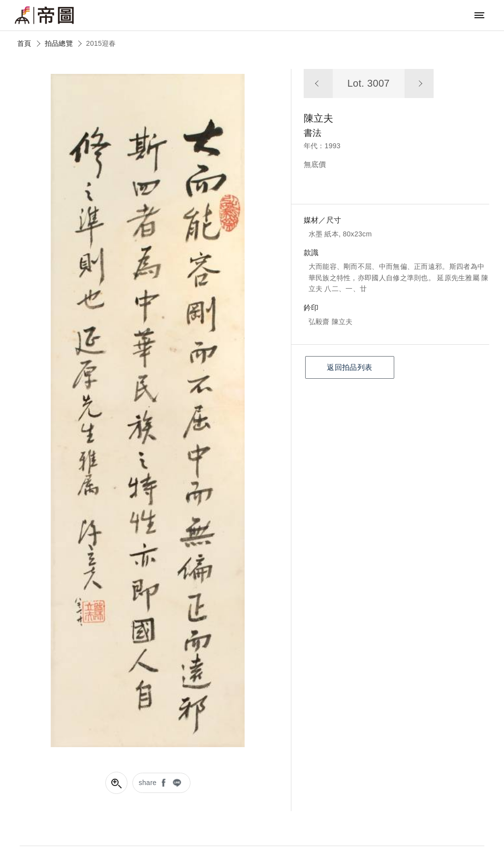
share (148, 783)
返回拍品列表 (349, 367)
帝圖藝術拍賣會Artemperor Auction (44, 15)
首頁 (24, 43)
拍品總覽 (59, 43)
